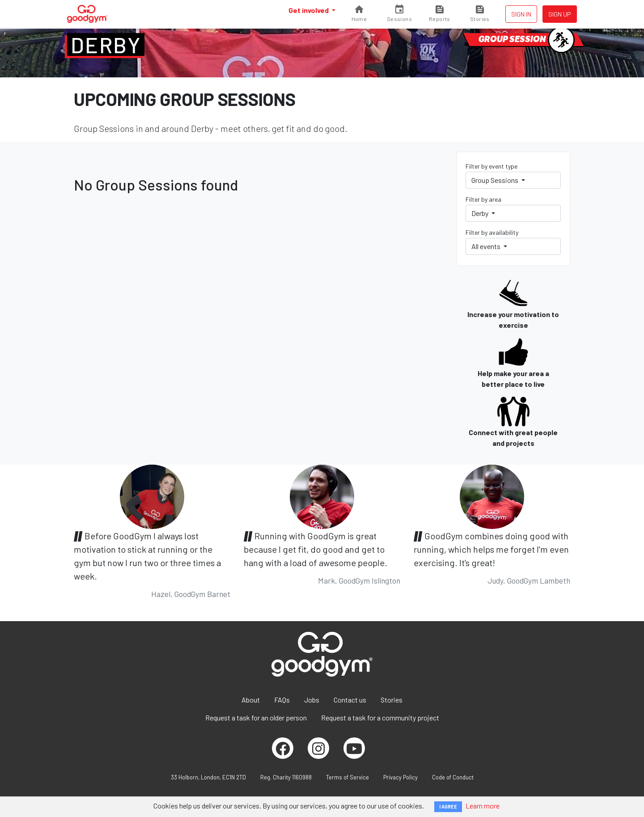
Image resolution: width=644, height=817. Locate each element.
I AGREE (448, 806)
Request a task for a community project (380, 718)
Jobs (312, 700)
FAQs (282, 700)
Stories (392, 700)
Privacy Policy (400, 777)
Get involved (309, 10)
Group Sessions (496, 180)
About (251, 700)
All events (487, 246)
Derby (106, 45)
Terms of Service (347, 777)
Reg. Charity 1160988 (286, 777)
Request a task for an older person (256, 718)
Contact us (350, 700)
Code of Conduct (453, 777)
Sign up (560, 14)
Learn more (483, 806)
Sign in (521, 14)
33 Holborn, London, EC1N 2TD (208, 777)
